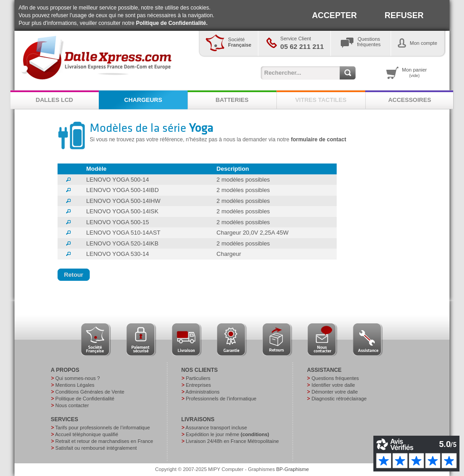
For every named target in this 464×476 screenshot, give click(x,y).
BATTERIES (232, 100)
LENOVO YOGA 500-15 (118, 222)
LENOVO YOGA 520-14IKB (122, 243)
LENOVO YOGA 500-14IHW (123, 201)
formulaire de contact (319, 139)
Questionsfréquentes (369, 42)
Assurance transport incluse (216, 428)
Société (239, 42)
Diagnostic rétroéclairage (339, 399)
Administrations (202, 392)
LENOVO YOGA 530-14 (118, 254)
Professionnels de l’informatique (221, 399)
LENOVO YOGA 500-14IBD (122, 190)
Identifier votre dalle (333, 385)
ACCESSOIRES (410, 100)
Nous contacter (72, 405)
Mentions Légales (75, 385)
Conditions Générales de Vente (90, 392)
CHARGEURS (143, 100)
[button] (74, 275)
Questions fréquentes (335, 378)
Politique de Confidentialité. (172, 23)
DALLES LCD (54, 100)
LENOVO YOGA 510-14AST (123, 233)
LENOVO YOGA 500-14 (118, 180)
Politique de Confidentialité (85, 399)
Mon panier (414, 72)
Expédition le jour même (227, 434)
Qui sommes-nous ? (77, 378)
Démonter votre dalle (334, 392)
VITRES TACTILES (321, 100)
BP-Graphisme (293, 469)
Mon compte (423, 43)
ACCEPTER (334, 15)
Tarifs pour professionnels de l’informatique (103, 428)
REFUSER (404, 15)
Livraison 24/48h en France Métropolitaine (232, 441)
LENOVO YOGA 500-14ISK (122, 211)
